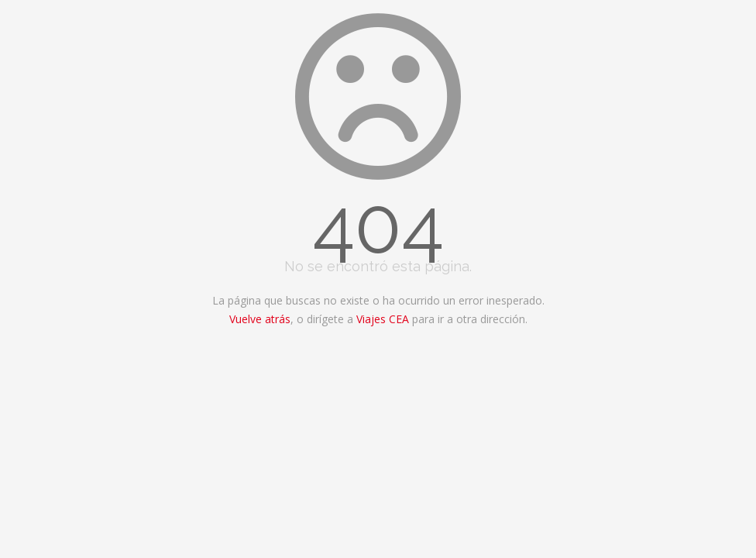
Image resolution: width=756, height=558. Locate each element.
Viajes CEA (383, 319)
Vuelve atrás (260, 319)
